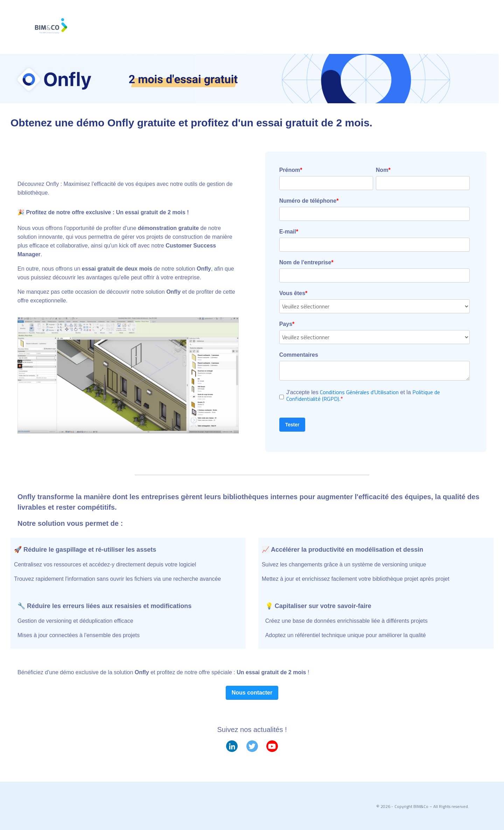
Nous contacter (252, 693)
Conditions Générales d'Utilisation (359, 392)
